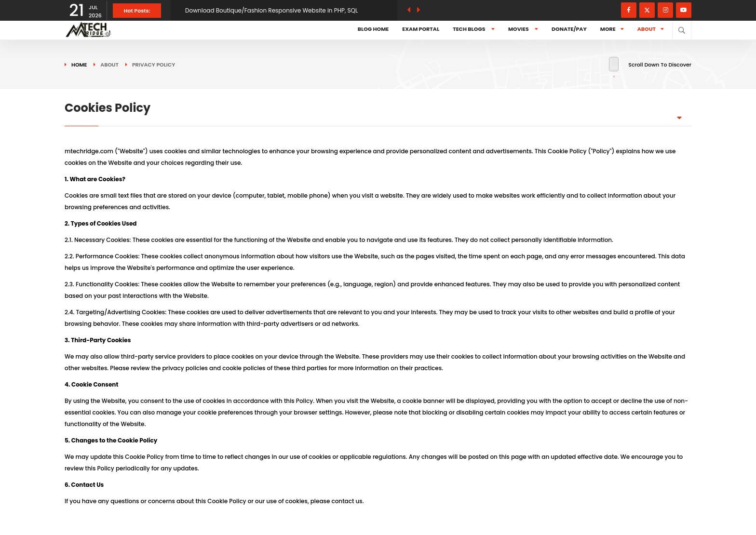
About (651, 29)
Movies (523, 29)
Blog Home (373, 29)
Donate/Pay (569, 29)
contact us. (348, 501)
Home (79, 65)
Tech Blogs (474, 29)
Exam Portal (421, 29)
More (612, 29)
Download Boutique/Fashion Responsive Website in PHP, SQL (271, 10)
